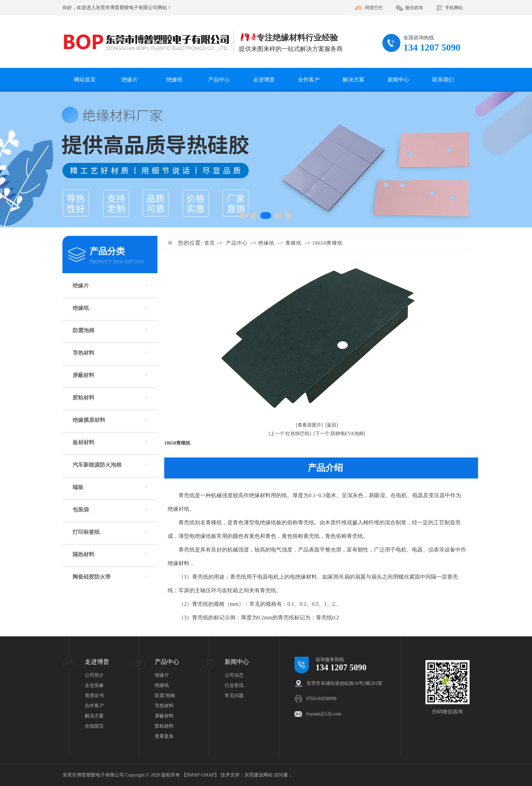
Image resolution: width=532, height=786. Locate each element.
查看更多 (164, 736)
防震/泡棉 (165, 696)
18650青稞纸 (328, 243)
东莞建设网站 (259, 775)
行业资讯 (234, 685)
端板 (78, 487)
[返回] (332, 425)
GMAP (208, 775)
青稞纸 (293, 243)
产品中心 (219, 80)
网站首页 (85, 80)
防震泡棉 (83, 330)
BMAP (193, 775)
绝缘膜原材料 (89, 420)
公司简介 (94, 675)
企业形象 (94, 685)
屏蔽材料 (83, 375)
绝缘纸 (174, 80)
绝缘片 (130, 80)
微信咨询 (414, 8)
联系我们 (443, 80)
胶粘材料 (83, 398)
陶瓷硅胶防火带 (92, 577)
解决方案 (354, 80)
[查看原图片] (309, 425)
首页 (210, 243)
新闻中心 (398, 80)
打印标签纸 (86, 532)
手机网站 (454, 8)
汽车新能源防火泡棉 (97, 465)
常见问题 (234, 696)
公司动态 (234, 675)
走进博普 (264, 80)
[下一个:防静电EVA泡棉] (339, 434)
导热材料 (83, 353)
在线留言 (94, 726)
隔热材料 (83, 554)
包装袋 (81, 510)
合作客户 (309, 80)
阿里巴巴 (374, 8)
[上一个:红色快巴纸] (290, 434)
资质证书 (94, 696)
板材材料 (83, 442)
